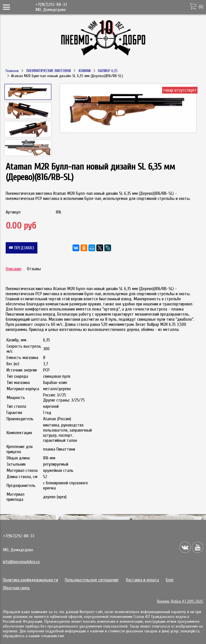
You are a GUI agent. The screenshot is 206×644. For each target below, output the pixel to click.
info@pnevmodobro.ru (21, 562)
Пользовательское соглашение (92, 580)
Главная (12, 71)
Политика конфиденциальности (30, 580)
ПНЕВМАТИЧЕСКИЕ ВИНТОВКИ (49, 71)
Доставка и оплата (142, 580)
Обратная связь (16, 588)
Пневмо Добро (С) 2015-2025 (180, 601)
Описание (14, 269)
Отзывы (34, 269)
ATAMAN (85, 71)
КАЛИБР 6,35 (108, 71)
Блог (170, 580)
